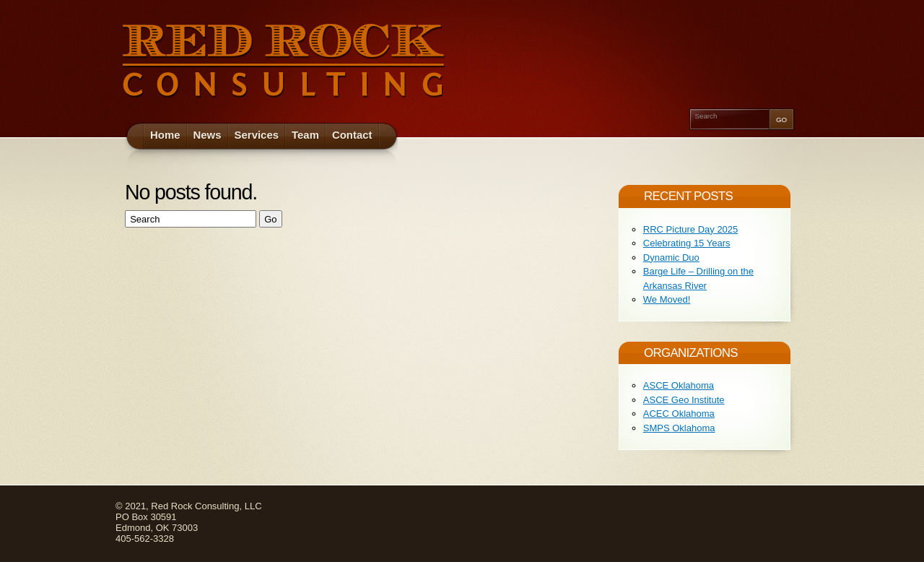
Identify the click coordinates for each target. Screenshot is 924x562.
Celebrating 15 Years (687, 243)
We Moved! (667, 299)
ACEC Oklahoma (679, 414)
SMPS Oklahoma (679, 428)
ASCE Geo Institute (684, 400)
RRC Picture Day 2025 (691, 229)
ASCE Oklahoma (679, 385)
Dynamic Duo (671, 258)
